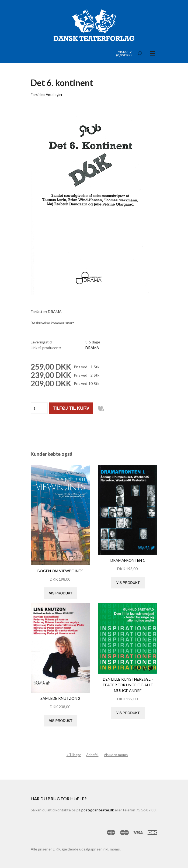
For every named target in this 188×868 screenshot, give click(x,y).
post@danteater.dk (98, 810)
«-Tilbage (74, 755)
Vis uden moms (116, 755)
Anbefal (92, 755)
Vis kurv (125, 52)
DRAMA (92, 348)
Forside (37, 95)
